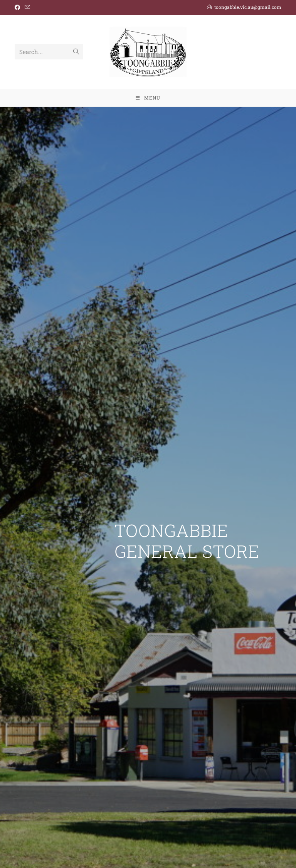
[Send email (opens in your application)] (27, 7)
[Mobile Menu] (148, 98)
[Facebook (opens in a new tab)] (18, 7)
